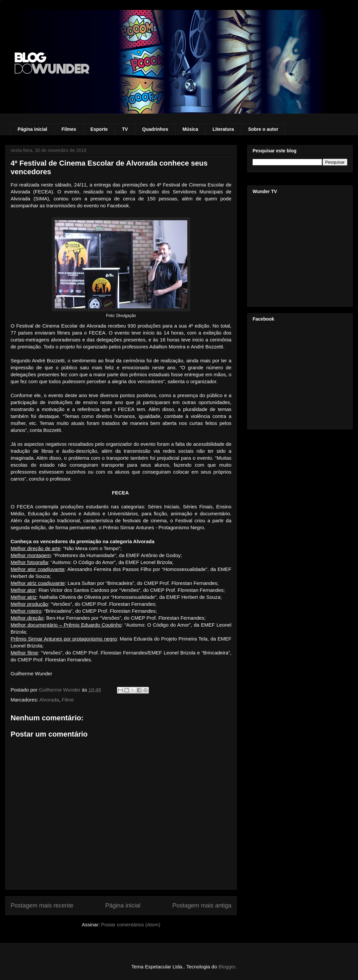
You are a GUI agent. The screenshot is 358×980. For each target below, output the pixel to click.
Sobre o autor (263, 129)
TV (125, 129)
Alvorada (49, 700)
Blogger (227, 967)
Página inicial (32, 129)
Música (190, 129)
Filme (68, 700)
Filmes (69, 129)
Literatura (223, 129)
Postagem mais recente (42, 905)
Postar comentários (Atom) (131, 925)
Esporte (99, 129)
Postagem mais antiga (202, 905)
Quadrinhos (155, 129)
